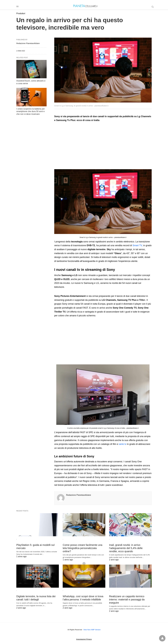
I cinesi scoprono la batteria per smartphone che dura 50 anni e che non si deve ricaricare (31, 111)
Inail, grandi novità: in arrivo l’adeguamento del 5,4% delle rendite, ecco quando (126, 548)
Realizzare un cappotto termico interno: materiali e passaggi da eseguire (127, 600)
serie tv (123, 444)
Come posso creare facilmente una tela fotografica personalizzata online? (82, 548)
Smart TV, (138, 245)
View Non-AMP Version (92, 630)
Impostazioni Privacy (84, 639)
